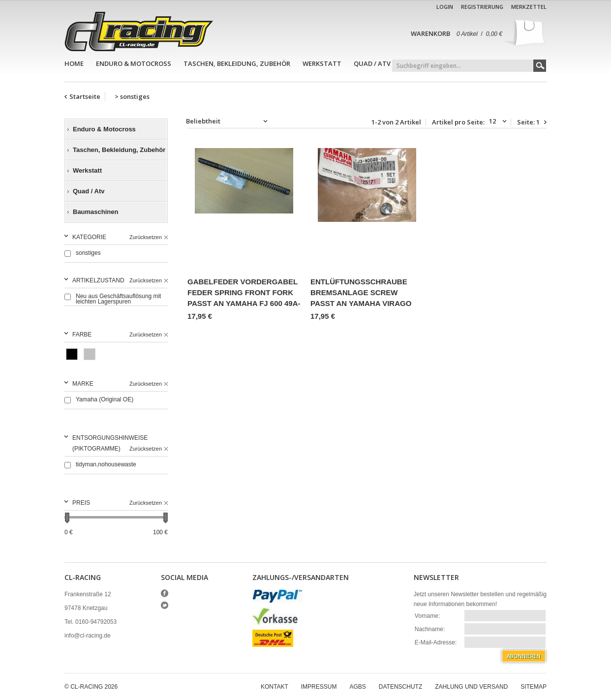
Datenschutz (400, 687)
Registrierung (482, 7)
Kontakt (275, 687)
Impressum (319, 687)
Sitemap (534, 687)
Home (74, 63)
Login (445, 7)
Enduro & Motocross (134, 63)
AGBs (357, 687)
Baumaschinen (95, 212)
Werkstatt (322, 63)
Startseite (85, 96)
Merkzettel (529, 7)
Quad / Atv (372, 63)
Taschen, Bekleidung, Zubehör (237, 63)
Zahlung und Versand (471, 687)
